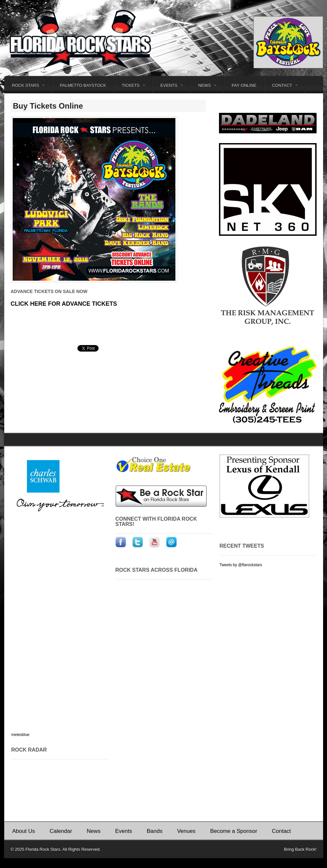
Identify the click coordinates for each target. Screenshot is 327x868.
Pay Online (244, 85)
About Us (24, 831)
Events (168, 86)
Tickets (130, 86)
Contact (281, 86)
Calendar (61, 831)
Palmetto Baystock (83, 85)
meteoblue (20, 735)
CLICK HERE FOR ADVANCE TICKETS (64, 304)
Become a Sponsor (234, 831)
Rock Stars (25, 86)
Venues (186, 831)
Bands (155, 831)
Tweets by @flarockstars (241, 565)
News (204, 86)
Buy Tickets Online (48, 106)
